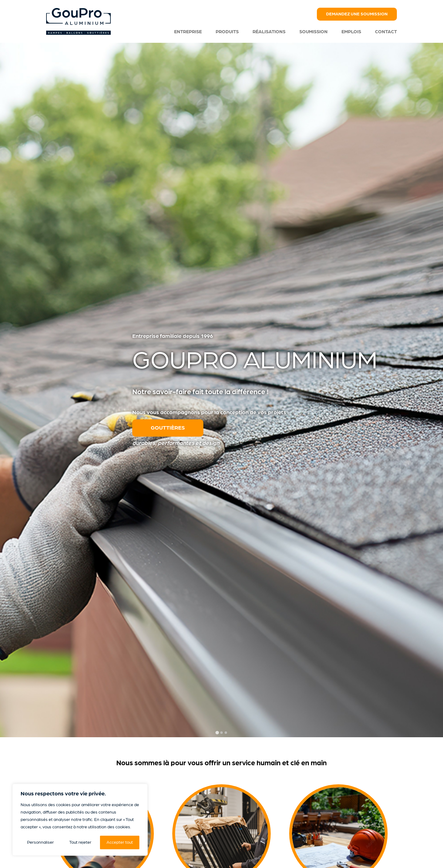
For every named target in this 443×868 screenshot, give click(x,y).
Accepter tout (120, 842)
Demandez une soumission (357, 14)
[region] (80, 820)
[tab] (217, 733)
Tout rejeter (80, 842)
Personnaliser (40, 842)
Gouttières (168, 428)
